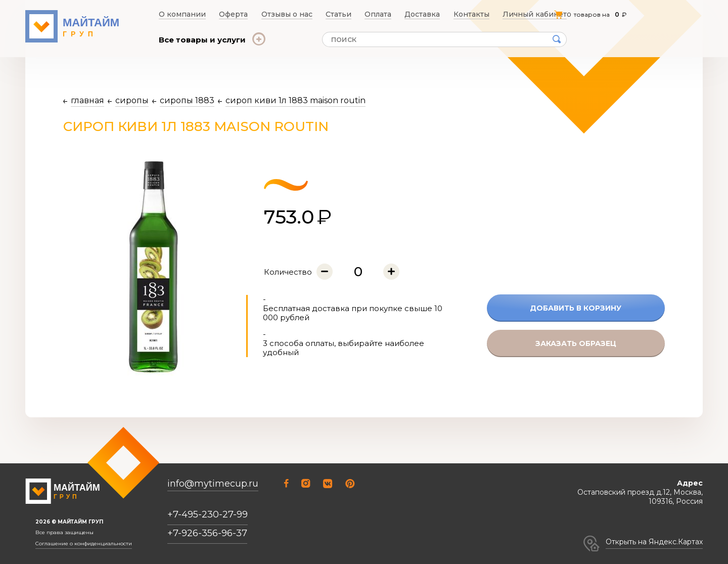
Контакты (477, 14)
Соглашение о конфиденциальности (84, 544)
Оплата (380, 14)
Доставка (427, 14)
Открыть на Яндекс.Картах (654, 542)
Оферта (231, 14)
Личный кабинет (539, 14)
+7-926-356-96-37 (207, 533)
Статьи (338, 14)
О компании (179, 14)
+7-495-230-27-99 (208, 514)
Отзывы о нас (286, 14)
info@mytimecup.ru (213, 484)
